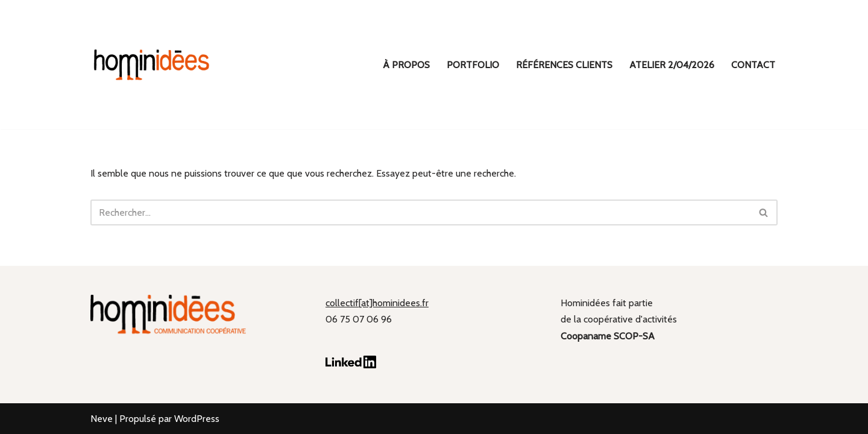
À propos (406, 65)
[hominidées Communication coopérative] (151, 64)
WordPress (197, 419)
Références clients (564, 65)
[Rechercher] (420, 212)
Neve (102, 419)
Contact (753, 65)
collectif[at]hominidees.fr (377, 303)
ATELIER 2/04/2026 (672, 65)
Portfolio (473, 65)
